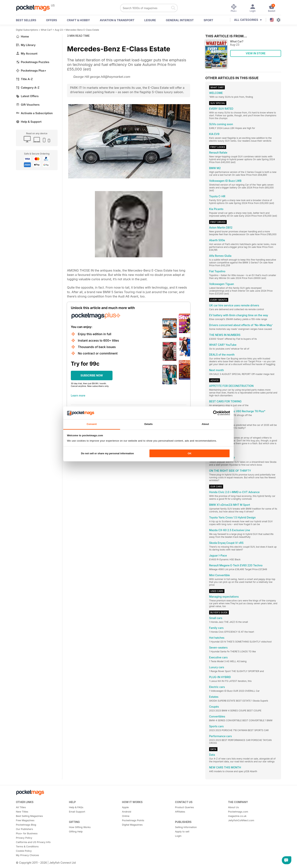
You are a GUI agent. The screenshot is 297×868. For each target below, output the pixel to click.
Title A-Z (24, 79)
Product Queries (184, 807)
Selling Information (186, 827)
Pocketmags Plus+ (31, 71)
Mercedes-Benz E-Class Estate (82, 30)
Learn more (78, 395)
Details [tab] (148, 424)
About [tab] (205, 424)
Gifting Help (76, 831)
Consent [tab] (92, 424)
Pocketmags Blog (26, 825)
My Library (26, 45)
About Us (233, 807)
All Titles (21, 807)
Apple (125, 807)
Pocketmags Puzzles (33, 62)
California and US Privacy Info (33, 842)
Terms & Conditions (27, 846)
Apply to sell (182, 831)
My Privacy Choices (27, 855)
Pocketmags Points (133, 820)
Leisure (150, 20)
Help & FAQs (76, 807)
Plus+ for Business (27, 833)
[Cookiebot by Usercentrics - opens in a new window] (213, 413)
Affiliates (180, 812)
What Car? (46, 30)
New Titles (22, 812)
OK (190, 453)
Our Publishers (24, 829)
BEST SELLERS (26, 20)
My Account (27, 53)
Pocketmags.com (238, 812)
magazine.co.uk (237, 816)
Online (126, 816)
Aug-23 (59, 30)
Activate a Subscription (34, 113)
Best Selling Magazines (29, 816)
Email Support (77, 812)
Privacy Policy (24, 838)
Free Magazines (25, 820)
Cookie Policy (24, 851)
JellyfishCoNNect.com (241, 820)
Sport (208, 20)
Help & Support (29, 122)
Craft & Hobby (78, 20)
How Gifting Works (80, 827)
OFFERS (52, 20)
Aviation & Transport (117, 20)
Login (178, 836)
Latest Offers (27, 96)
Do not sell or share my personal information (107, 453)
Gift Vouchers (28, 105)
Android (127, 812)
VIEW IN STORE (256, 53)
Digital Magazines (132, 825)
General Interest (180, 20)
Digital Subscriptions (27, 30)
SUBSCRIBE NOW (92, 375)
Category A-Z (28, 88)
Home (22, 36)
